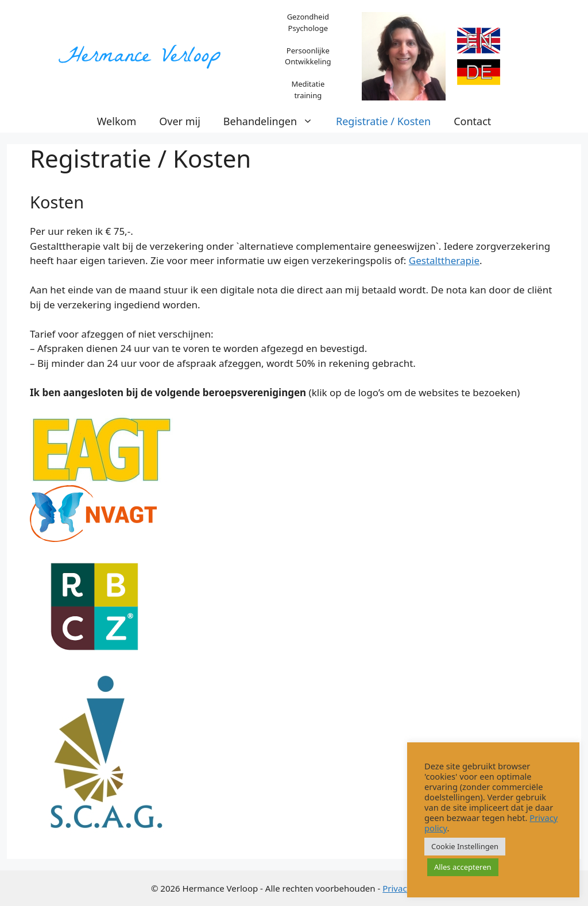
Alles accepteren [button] (463, 867)
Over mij (180, 121)
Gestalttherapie (444, 260)
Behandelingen (274, 121)
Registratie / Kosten (383, 121)
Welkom (117, 121)
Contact (472, 121)
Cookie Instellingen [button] (465, 846)
